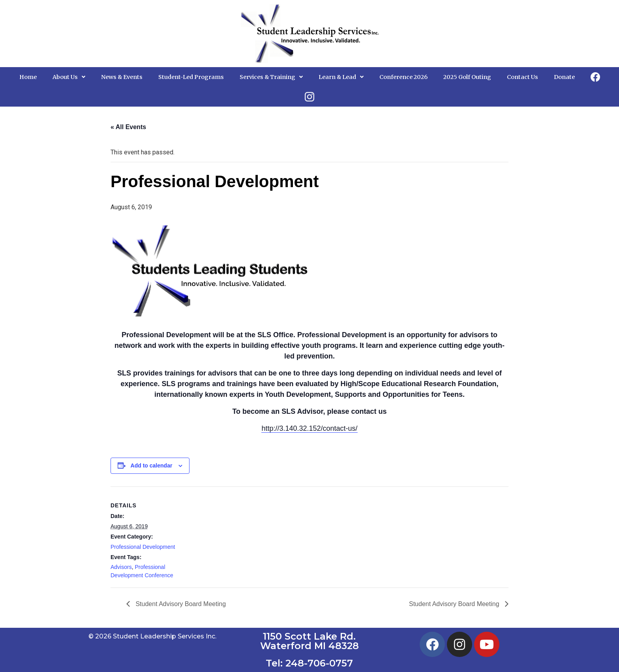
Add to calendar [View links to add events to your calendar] (152, 466)
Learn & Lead (341, 77)
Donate (564, 77)
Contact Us (522, 77)
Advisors (121, 567)
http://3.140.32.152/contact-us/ (309, 428)
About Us (69, 77)
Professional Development (143, 547)
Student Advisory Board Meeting (180, 604)
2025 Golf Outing (467, 77)
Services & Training (271, 77)
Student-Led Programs (191, 77)
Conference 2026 (403, 77)
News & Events (122, 77)
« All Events (128, 127)
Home (28, 77)
